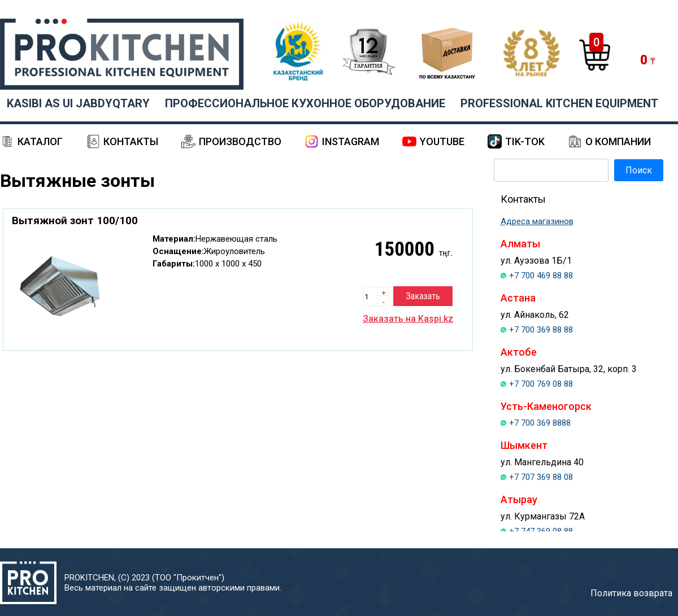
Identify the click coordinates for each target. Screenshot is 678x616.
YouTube (442, 141)
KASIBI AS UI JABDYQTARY (78, 103)
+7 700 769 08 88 (541, 384)
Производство (240, 141)
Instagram (351, 141)
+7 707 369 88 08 (541, 477)
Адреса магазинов (537, 221)
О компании (618, 141)
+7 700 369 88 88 (541, 330)
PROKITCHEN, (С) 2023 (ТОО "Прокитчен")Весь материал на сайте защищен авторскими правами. (173, 583)
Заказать (423, 296)
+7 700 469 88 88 (541, 276)
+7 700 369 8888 (540, 423)
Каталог (40, 141)
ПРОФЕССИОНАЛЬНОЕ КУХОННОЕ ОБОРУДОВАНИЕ (305, 103)
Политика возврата (631, 593)
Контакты (131, 141)
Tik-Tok (525, 141)
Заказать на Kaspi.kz (408, 319)
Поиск (639, 170)
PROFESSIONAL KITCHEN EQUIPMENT (559, 103)
